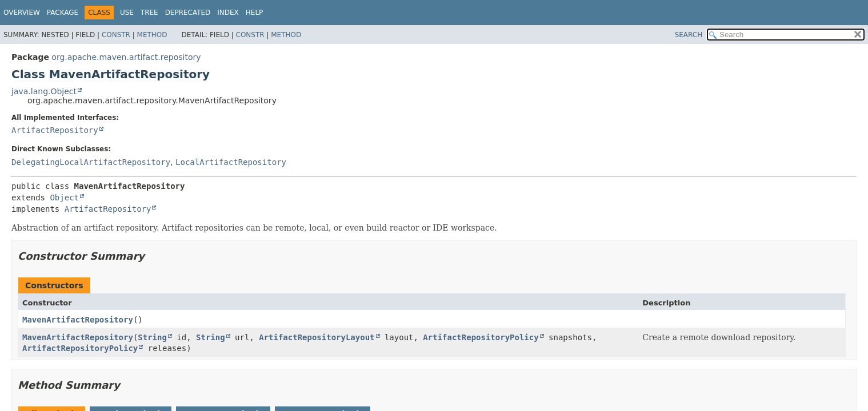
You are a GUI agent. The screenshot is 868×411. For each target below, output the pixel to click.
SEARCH (689, 35)
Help (255, 13)
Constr (116, 35)
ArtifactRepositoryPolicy (481, 337)
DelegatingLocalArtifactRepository (91, 162)
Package (63, 13)
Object (64, 198)
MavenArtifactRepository (78, 320)
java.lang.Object (44, 91)
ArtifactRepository (55, 130)
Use (127, 13)
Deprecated (188, 13)
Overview (22, 13)
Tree (149, 13)
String (152, 337)
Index (228, 13)
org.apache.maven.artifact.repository (126, 57)
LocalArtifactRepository (231, 162)
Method (152, 35)
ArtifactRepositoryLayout (317, 337)
